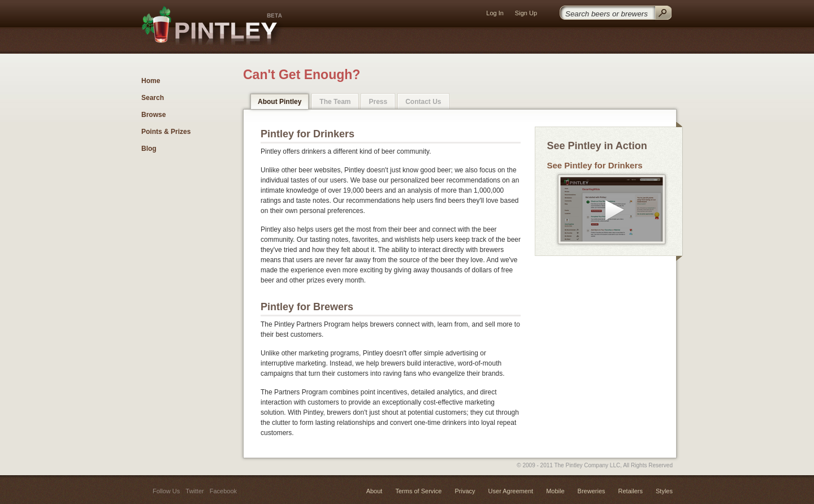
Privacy (465, 491)
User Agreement (511, 491)
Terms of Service (418, 491)
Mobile (555, 491)
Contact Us (423, 102)
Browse (153, 115)
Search (153, 98)
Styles (664, 491)
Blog (149, 149)
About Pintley (280, 102)
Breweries (592, 491)
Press (378, 102)
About (374, 491)
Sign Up (526, 13)
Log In (495, 13)
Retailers (631, 491)
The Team (335, 102)
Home (151, 81)
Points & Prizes (166, 132)
